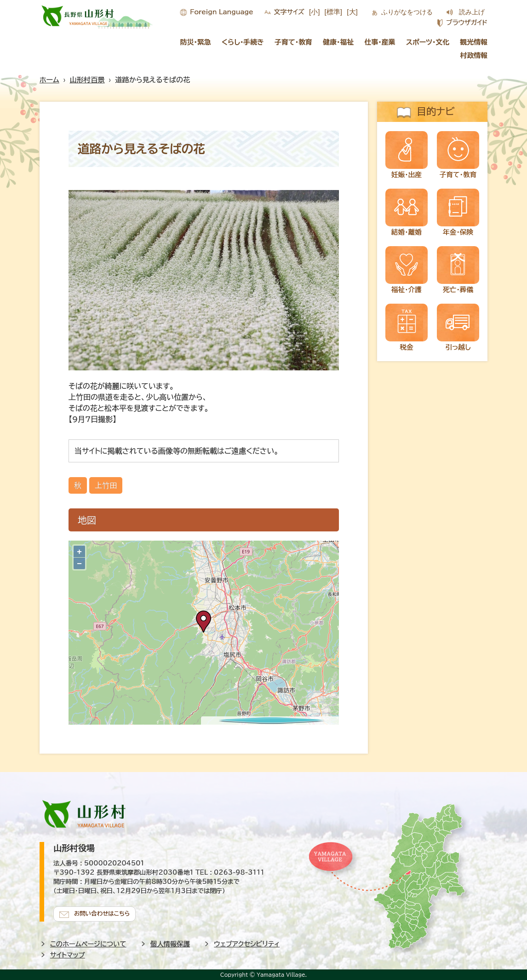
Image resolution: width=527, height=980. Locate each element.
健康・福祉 (338, 42)
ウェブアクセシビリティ (247, 943)
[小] (315, 12)
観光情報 (474, 42)
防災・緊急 (196, 42)
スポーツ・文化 (428, 42)
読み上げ (472, 12)
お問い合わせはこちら (104, 912)
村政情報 (474, 55)
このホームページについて (88, 943)
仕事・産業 (380, 42)
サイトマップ (68, 954)
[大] (352, 12)
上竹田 (106, 485)
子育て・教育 (293, 42)
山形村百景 (87, 80)
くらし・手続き (243, 42)
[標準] (334, 12)
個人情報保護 (170, 943)
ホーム (49, 80)
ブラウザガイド (467, 23)
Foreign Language (221, 12)
